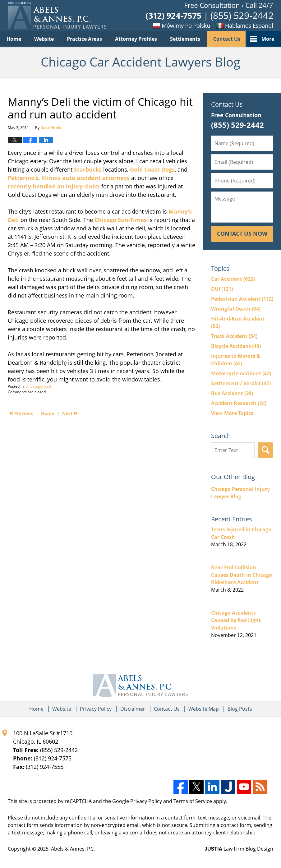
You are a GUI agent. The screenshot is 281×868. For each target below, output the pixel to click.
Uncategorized (38, 386)
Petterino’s (23, 178)
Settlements (185, 39)
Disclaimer (133, 709)
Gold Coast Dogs (152, 169)
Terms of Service (193, 801)
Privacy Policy (96, 709)
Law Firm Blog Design (239, 849)
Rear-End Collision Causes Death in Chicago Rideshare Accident (242, 575)
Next (70, 413)
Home (14, 39)
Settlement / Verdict (241, 383)
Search (265, 450)
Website (44, 39)
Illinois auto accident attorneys (85, 178)
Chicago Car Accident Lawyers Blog (57, 16)
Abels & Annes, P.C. (73, 849)
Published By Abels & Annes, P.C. (210, 16)
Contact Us (227, 39)
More (268, 39)
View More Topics (232, 413)
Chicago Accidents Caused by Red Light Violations (236, 620)
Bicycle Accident (236, 346)
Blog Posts (240, 709)
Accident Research (239, 403)
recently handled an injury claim (54, 186)
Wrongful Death (236, 309)
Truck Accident (234, 336)
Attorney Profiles (136, 39)
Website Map (204, 709)
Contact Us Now (242, 233)
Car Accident (233, 279)
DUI (222, 289)
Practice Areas (84, 39)
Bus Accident (232, 393)
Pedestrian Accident (242, 299)
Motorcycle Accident (241, 373)
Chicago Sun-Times (121, 220)
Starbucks (88, 169)
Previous (21, 413)
